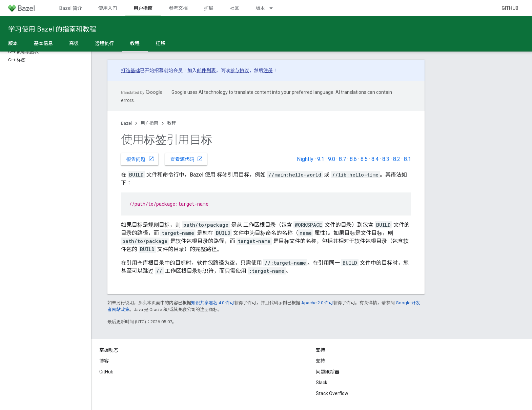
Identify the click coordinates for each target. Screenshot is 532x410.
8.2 (397, 159)
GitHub (510, 8)
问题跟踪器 (328, 372)
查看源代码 (187, 159)
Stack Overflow (332, 393)
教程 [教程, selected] (135, 43)
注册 (268, 70)
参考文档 (178, 8)
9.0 (332, 159)
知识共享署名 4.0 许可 (213, 303)
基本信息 (43, 43)
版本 (260, 8)
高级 (74, 43)
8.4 (375, 159)
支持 (321, 361)
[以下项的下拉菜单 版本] (274, 8)
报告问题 (140, 159)
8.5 (364, 159)
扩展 (209, 8)
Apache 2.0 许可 (317, 303)
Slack (322, 383)
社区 (234, 8)
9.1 (321, 159)
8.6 (353, 159)
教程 (171, 123)
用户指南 (149, 123)
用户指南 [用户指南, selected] (143, 8)
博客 (104, 361)
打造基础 (130, 70)
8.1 (407, 159)
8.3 (386, 159)
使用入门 (108, 8)
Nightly (305, 159)
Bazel (126, 123)
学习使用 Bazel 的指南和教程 (52, 29)
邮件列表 (206, 70)
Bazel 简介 (71, 8)
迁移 (161, 43)
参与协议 (240, 70)
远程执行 (104, 43)
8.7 (342, 159)
